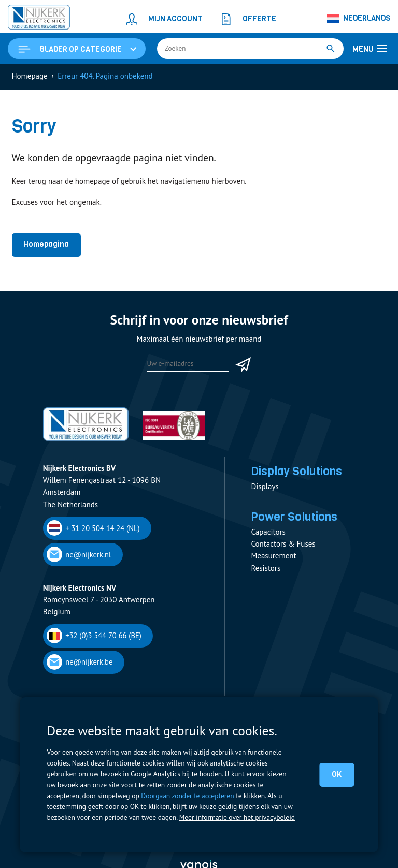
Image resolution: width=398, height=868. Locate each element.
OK (337, 774)
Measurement (273, 556)
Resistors (266, 568)
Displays (265, 486)
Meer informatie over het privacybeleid (237, 817)
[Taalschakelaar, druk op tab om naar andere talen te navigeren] (359, 19)
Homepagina (46, 244)
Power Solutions (294, 517)
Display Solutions (296, 471)
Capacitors (268, 532)
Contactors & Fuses (283, 544)
